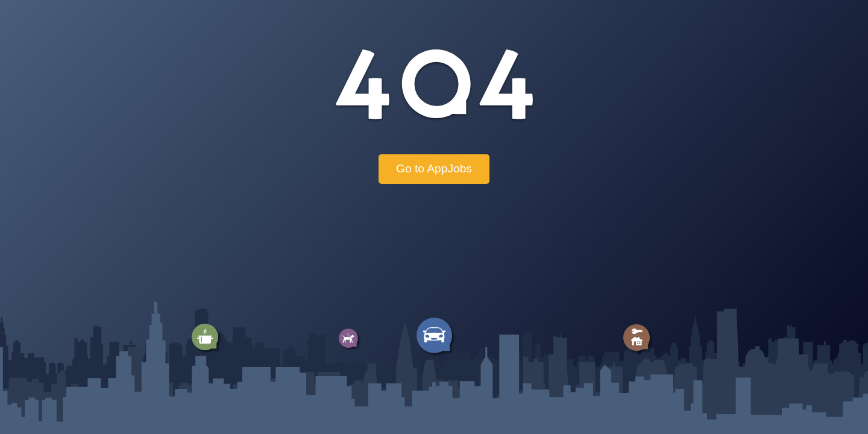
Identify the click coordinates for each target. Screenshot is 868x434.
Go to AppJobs (434, 168)
